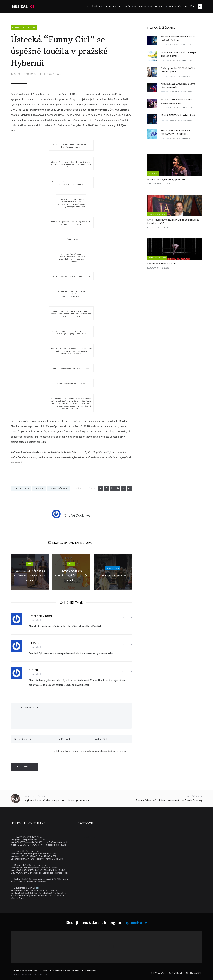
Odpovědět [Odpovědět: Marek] (36, 674)
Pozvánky (140, 7)
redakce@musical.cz (76, 457)
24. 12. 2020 (168, 184)
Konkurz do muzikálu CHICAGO (162, 264)
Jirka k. (34, 643)
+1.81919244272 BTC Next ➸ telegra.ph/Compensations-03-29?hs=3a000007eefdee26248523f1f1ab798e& (33, 840)
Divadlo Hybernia (21, 488)
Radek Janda (175, 45)
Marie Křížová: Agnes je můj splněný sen (166, 179)
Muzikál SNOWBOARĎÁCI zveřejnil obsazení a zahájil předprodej (39, 872)
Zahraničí (175, 7)
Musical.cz (89, 837)
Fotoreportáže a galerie (24, 28)
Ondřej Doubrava (23, 74)
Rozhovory (157, 7)
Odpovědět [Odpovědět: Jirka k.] (36, 647)
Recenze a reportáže (117, 7)
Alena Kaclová (154, 184)
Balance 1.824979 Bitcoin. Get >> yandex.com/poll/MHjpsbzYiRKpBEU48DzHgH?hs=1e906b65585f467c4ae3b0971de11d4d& (35, 868)
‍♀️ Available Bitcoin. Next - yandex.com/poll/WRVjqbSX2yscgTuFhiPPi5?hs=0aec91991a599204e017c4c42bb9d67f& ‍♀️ (35, 854)
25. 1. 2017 (165, 227)
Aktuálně (93, 7)
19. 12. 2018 (165, 268)
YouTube (176, 973)
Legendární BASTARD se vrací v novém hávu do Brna (37, 859)
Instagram (194, 973)
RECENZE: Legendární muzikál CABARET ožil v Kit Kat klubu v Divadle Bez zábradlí (39, 880)
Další (190, 7)
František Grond (40, 616)
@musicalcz (136, 923)
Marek (33, 670)
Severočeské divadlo (59, 488)
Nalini (17, 879)
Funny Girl (39, 488)
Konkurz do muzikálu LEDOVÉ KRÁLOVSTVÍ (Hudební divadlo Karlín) (39, 844)
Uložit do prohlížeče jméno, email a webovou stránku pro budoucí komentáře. (89, 751)
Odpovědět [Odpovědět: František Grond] (36, 621)
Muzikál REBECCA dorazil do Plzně (178, 115)
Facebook (158, 973)
